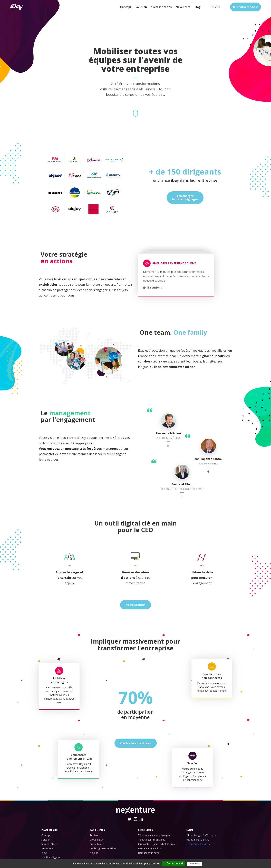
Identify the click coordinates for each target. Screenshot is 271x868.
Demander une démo (150, 848)
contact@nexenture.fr (198, 844)
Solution (141, 7)
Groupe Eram (97, 840)
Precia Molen (97, 844)
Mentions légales (51, 857)
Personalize (195, 864)
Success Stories (161, 7)
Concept (126, 7)
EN (213, 7)
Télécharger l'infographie (152, 840)
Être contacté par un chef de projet (157, 844)
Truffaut (94, 835)
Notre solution (135, 605)
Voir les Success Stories (136, 743)
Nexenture (183, 7)
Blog (198, 7)
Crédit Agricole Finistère (103, 848)
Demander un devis (149, 853)
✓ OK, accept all (174, 864)
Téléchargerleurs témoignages (185, 198)
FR (218, 7)
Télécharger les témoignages (154, 835)
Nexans (94, 853)
